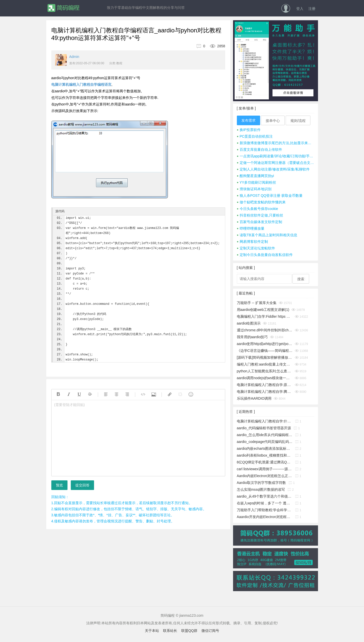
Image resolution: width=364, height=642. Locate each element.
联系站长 (170, 631)
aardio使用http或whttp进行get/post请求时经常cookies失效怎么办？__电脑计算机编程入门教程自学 (265, 344)
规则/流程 (298, 121)
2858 (215, 46)
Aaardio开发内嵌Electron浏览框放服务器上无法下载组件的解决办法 (265, 517)
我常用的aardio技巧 (252, 337)
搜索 (301, 279)
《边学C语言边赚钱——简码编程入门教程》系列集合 (265, 351)
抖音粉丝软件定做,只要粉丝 (260, 215)
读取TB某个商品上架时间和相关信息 (267, 235)
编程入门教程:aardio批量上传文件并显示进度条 (265, 364)
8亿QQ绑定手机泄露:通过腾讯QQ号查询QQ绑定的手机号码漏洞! (265, 462)
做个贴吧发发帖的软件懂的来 (261, 202)
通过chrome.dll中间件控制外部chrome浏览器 (265, 330)
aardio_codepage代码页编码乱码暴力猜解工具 (265, 442)
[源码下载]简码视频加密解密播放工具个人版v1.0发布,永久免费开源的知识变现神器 (265, 357)
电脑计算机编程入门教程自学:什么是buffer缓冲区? (265, 421)
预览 (59, 485)
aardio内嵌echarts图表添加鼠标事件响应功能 (265, 448)
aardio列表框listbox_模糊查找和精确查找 (265, 455)
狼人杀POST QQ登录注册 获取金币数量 (270, 196)
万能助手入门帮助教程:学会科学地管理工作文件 (265, 510)
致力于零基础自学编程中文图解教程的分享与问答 (146, 8)
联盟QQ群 (189, 631)
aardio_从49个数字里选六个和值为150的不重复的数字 (265, 496)
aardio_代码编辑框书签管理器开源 (264, 428)
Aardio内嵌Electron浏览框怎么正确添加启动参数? (265, 476)
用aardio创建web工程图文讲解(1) (263, 310)
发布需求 (248, 120)
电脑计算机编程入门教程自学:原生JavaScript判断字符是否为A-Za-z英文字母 (265, 385)
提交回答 (82, 485)
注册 (312, 9)
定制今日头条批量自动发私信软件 (265, 255)
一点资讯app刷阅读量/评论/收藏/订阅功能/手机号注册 (276, 156)
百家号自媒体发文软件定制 (259, 222)
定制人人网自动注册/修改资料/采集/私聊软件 (273, 169)
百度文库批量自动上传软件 (259, 149)
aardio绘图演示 (249, 323)
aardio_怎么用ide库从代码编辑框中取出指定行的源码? (265, 435)
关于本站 (152, 631)
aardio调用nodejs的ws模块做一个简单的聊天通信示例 (265, 378)
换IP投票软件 (249, 130)
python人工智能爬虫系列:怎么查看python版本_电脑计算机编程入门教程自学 (265, 371)
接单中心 (273, 121)
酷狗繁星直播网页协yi (255, 176)
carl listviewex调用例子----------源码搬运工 (265, 469)
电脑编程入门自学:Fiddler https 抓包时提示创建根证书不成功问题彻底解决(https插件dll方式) (265, 316)
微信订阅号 (210, 631)
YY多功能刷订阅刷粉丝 (257, 182)
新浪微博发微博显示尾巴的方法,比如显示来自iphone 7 (276, 143)
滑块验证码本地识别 (254, 189)
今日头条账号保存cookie (258, 209)
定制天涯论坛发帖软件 (256, 248)
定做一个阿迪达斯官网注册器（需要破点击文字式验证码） (276, 163)
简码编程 (63, 8)
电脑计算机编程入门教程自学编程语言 (81, 84)
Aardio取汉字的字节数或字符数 (261, 483)
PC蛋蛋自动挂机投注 (255, 136)
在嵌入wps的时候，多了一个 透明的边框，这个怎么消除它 (265, 503)
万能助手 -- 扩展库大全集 (257, 303)
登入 (300, 9)
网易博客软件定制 (252, 242)
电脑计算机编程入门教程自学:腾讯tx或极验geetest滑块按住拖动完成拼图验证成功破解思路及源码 (265, 392)
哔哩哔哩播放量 (251, 228)
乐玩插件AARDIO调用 (254, 398)
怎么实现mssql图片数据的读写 (261, 489)
